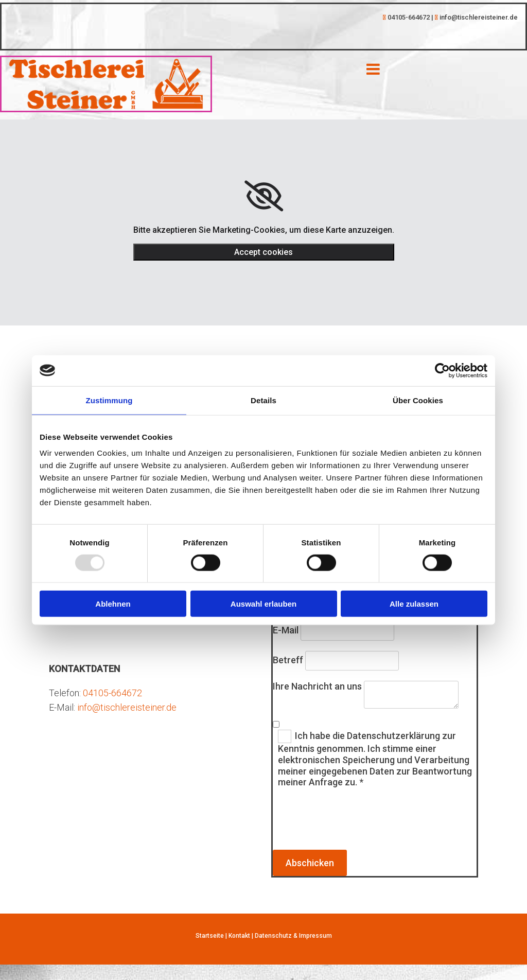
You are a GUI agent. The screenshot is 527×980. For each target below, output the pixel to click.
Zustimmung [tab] (109, 400)
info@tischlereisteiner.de (127, 707)
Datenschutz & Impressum (293, 936)
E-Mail (286, 630)
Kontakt (239, 936)
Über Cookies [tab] (418, 400)
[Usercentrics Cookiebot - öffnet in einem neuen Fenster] (442, 370)
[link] (264, 196)
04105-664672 (112, 693)
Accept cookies (263, 252)
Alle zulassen (414, 604)
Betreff (288, 660)
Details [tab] (263, 400)
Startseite (210, 936)
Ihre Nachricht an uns (317, 686)
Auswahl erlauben (263, 604)
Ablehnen (113, 604)
